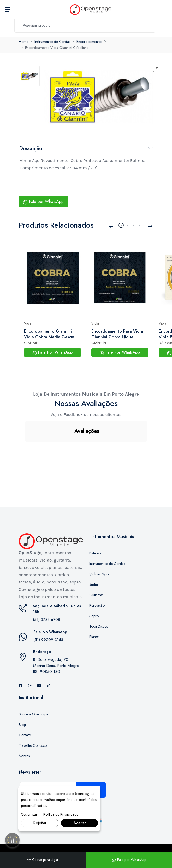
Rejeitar (40, 823)
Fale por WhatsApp (43, 202)
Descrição (31, 149)
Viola (28, 323)
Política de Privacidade (61, 814)
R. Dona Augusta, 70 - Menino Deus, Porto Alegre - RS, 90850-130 (57, 639)
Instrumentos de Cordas (52, 42)
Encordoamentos (89, 42)
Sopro (94, 590)
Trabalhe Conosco (33, 719)
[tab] (29, 76)
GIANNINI (32, 343)
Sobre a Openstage (34, 688)
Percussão (97, 579)
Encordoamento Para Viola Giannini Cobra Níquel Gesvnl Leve (117, 334)
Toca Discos (99, 600)
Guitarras (96, 569)
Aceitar (80, 823)
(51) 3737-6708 (46, 593)
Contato (25, 709)
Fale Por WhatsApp (52, 352)
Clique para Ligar (43, 860)
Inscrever (91, 764)
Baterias (95, 527)
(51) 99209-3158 (48, 614)
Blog (22, 698)
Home (23, 42)
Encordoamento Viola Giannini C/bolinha (57, 48)
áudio (94, 558)
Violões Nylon (100, 548)
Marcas (24, 730)
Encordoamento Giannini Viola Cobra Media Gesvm (49, 334)
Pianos (94, 611)
